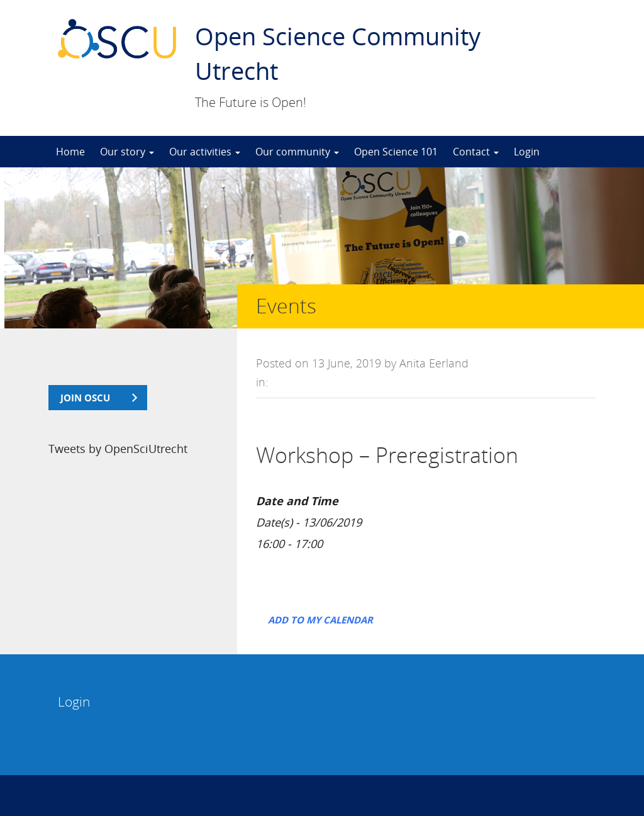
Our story (127, 152)
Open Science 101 (396, 152)
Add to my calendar (320, 620)
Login (527, 152)
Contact (476, 152)
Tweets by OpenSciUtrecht (118, 449)
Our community (297, 152)
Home (70, 152)
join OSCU (85, 398)
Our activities (205, 152)
